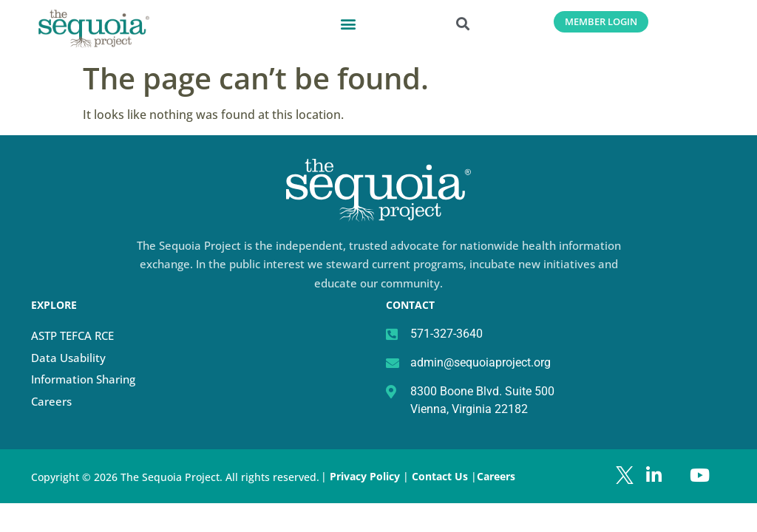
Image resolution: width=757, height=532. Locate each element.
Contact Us (441, 476)
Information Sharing (83, 379)
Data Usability (68, 358)
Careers (51, 401)
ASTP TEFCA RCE (72, 335)
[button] (349, 23)
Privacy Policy (365, 476)
